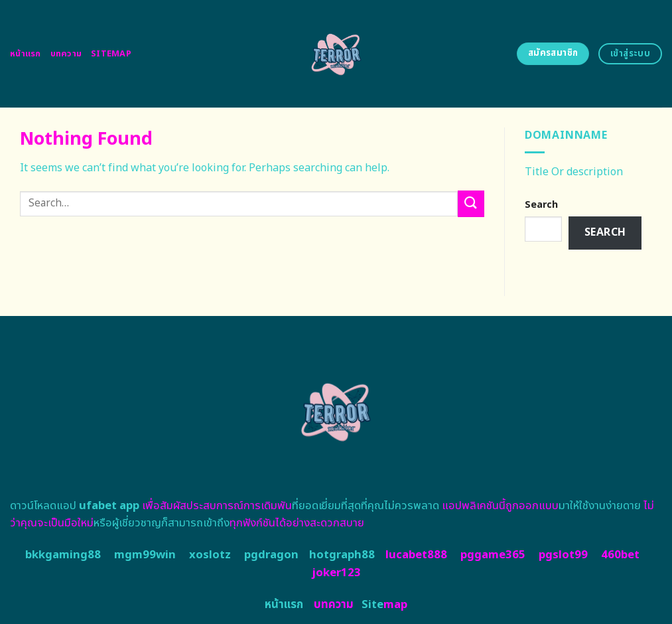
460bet (620, 555)
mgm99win (145, 555)
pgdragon (271, 555)
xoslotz (210, 555)
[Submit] (471, 203)
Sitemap (111, 54)
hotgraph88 (342, 555)
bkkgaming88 (63, 555)
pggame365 (493, 555)
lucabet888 (416, 555)
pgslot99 (563, 555)
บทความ (66, 54)
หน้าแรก (26, 54)
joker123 (336, 573)
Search (541, 205)
